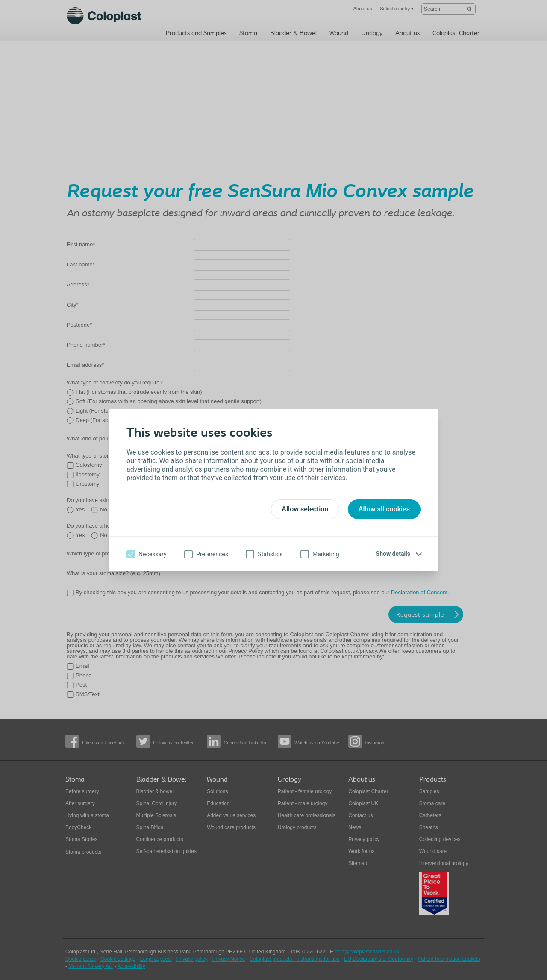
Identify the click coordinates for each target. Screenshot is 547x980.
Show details (393, 554)
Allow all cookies (384, 509)
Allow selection (305, 509)
